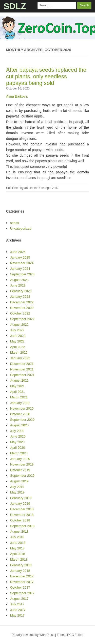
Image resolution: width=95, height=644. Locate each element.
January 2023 (20, 297)
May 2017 (17, 615)
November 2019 (22, 464)
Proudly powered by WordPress (33, 635)
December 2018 (22, 509)
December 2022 (22, 302)
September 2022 (22, 319)
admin (29, 188)
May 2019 (17, 492)
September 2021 (22, 375)
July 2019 (17, 487)
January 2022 (20, 358)
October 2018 (20, 520)
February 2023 (21, 291)
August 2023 (19, 280)
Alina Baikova (17, 96)
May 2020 (17, 442)
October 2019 (20, 470)
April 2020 (18, 448)
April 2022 (18, 347)
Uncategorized (47, 188)
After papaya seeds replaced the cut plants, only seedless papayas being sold (46, 76)
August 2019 (19, 481)
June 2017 (18, 610)
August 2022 (19, 325)
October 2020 (20, 414)
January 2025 (20, 257)
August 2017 (19, 599)
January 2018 (20, 571)
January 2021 (20, 403)
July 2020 (17, 431)
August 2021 (19, 380)
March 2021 (19, 397)
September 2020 (22, 420)
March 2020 (19, 453)
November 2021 (22, 369)
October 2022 (20, 313)
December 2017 (22, 576)
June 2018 (18, 543)
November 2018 (22, 515)
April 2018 (18, 554)
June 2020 (18, 436)
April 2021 (18, 392)
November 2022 (22, 308)
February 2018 (21, 565)
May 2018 (17, 548)
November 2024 (22, 263)
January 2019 (20, 504)
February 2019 (21, 498)
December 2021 (22, 364)
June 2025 (18, 252)
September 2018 (22, 526)
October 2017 (20, 587)
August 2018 (19, 531)
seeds (15, 223)
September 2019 (22, 476)
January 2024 (20, 269)
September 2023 (22, 274)
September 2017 (22, 593)
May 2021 (17, 386)
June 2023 (18, 285)
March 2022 (19, 353)
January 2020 (20, 459)
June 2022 (18, 336)
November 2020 (22, 408)
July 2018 (17, 537)
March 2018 (19, 559)
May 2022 (17, 341)
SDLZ (15, 6)
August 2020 (19, 425)
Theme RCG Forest (70, 635)
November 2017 (22, 582)
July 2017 (17, 604)
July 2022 (17, 330)
